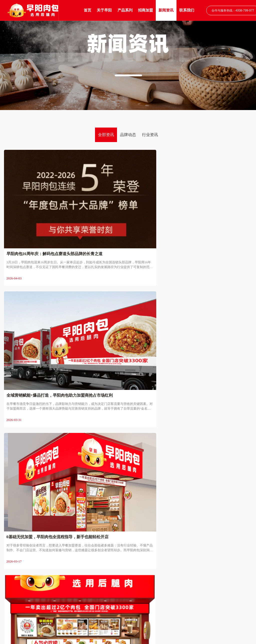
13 (159, 439)
